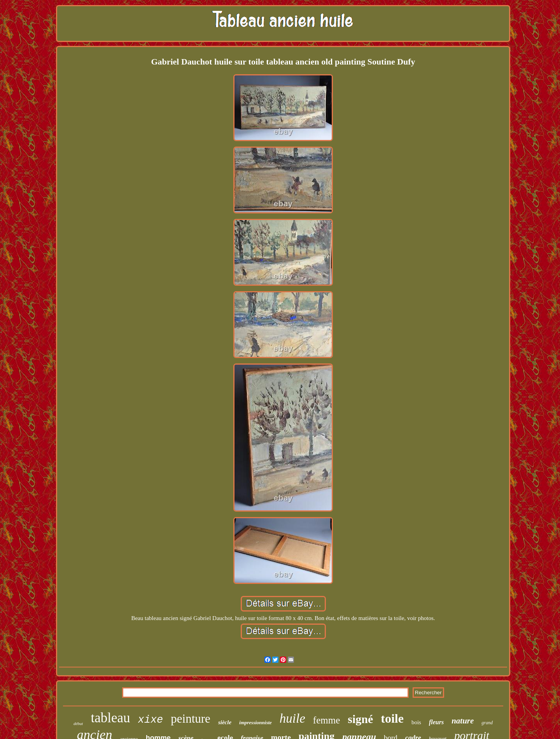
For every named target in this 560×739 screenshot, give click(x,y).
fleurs (436, 722)
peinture (191, 719)
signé (360, 719)
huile (292, 718)
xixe (151, 720)
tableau (110, 718)
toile (392, 718)
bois (416, 722)
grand (487, 723)
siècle (225, 722)
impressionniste (255, 722)
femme (326, 720)
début (78, 723)
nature (463, 721)
